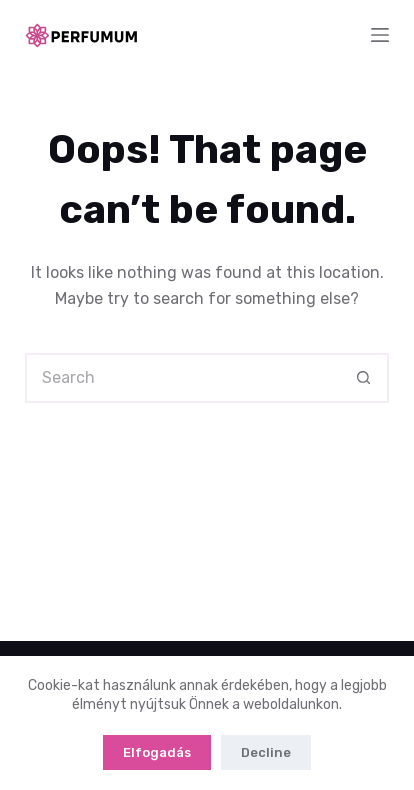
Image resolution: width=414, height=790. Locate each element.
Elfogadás (157, 752)
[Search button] (364, 378)
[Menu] (380, 35)
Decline (266, 752)
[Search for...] (182, 378)
